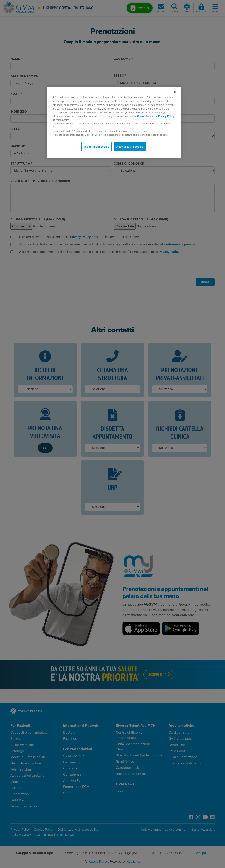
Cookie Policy (145, 116)
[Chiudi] (175, 92)
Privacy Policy (166, 116)
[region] (114, 122)
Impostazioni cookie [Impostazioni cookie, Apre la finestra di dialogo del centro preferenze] (96, 147)
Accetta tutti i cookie (130, 147)
